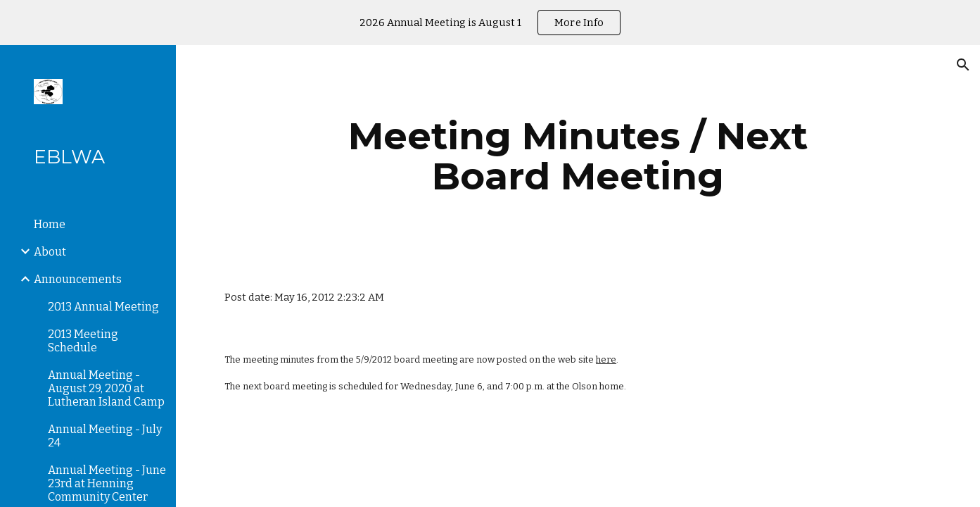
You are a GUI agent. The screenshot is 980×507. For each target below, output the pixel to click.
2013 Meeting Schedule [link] (83, 341)
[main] (578, 156)
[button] (963, 65)
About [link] (50, 252)
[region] (490, 23)
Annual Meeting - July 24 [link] (105, 436)
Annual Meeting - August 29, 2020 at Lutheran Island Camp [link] (106, 388)
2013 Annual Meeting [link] (103, 307)
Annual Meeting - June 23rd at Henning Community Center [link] (107, 483)
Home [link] (50, 224)
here (606, 359)
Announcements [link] (78, 279)
